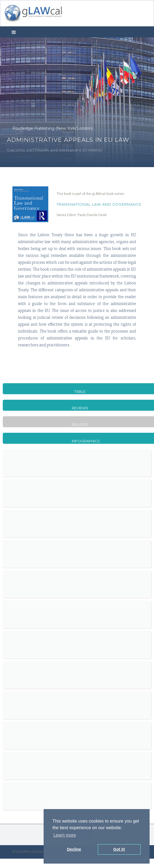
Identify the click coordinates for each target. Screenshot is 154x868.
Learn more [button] (65, 835)
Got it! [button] (119, 849)
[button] (14, 32)
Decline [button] (74, 849)
